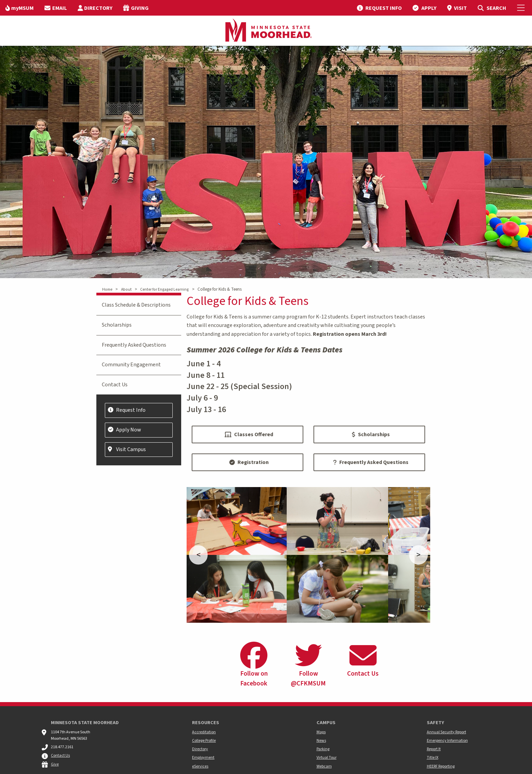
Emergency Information (447, 741)
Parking (323, 749)
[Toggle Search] (492, 8)
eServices (200, 766)
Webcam (324, 766)
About (126, 289)
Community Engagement (131, 365)
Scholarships (371, 434)
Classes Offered (249, 434)
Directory (200, 749)
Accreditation (204, 732)
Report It (434, 749)
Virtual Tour (327, 758)
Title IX (433, 758)
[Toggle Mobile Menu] (522, 8)
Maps (321, 732)
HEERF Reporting (441, 766)
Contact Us (115, 385)
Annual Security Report (446, 732)
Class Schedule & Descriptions (136, 305)
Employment (203, 758)
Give (55, 764)
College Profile (204, 741)
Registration (249, 462)
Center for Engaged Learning (164, 289)
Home (107, 289)
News (321, 741)
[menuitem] (20, 8)
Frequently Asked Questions (371, 462)
